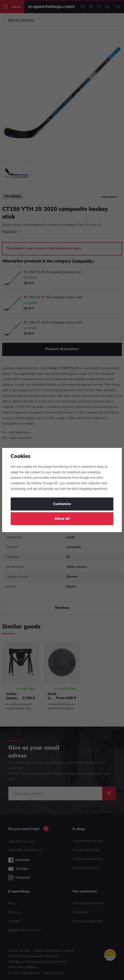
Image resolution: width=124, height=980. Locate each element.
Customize (62, 504)
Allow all (62, 519)
